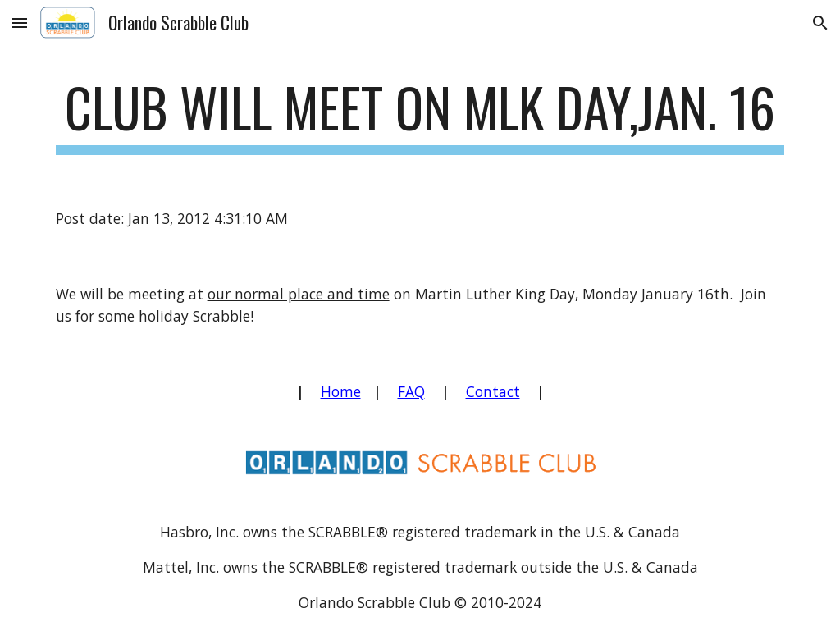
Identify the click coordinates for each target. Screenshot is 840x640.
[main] (420, 115)
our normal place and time (299, 294)
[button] (20, 23)
